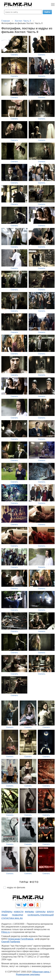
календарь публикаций (41, 915)
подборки (18, 915)
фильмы (29, 912)
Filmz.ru (6, 932)
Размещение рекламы (28, 974)
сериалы (41, 912)
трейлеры (7, 912)
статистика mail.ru (12, 918)
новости (19, 912)
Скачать (14, 55)
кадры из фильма (16, 887)
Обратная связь (41, 972)
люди (4, 915)
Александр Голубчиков (21, 939)
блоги (50, 912)
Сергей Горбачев (11, 942)
